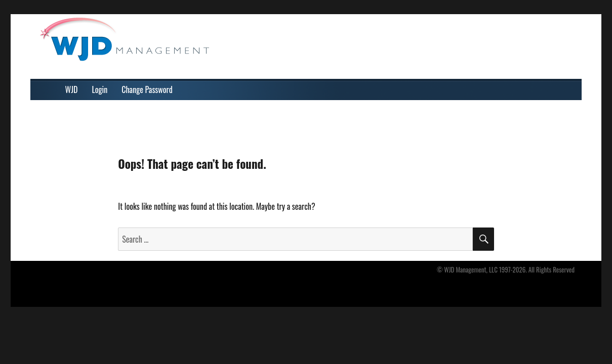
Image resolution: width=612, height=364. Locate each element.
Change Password (147, 89)
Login (99, 89)
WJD (71, 89)
